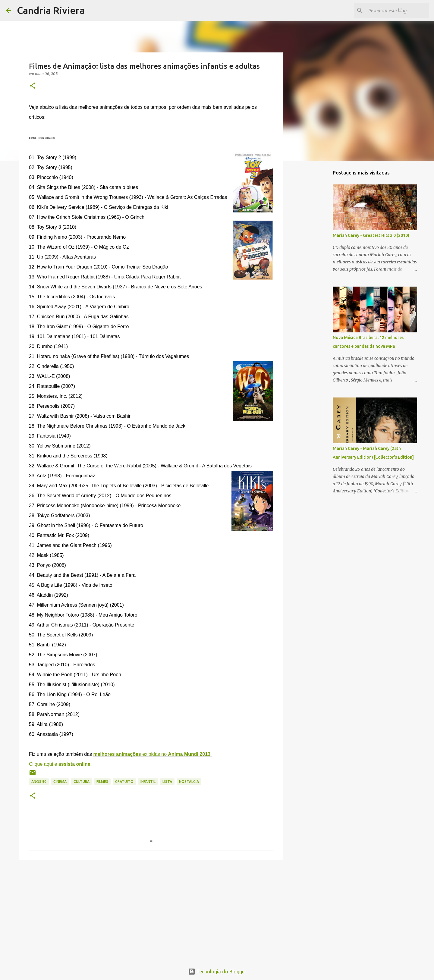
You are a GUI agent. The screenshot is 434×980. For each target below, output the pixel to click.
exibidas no (152, 754)
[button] (33, 86)
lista (167, 782)
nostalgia (189, 782)
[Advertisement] (151, 911)
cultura (82, 782)
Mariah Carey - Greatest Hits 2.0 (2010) (371, 235)
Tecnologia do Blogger (217, 972)
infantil (148, 782)
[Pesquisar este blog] (398, 11)
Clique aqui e (60, 764)
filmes (102, 782)
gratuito (124, 782)
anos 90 (39, 782)
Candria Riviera (51, 10)
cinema (60, 782)
